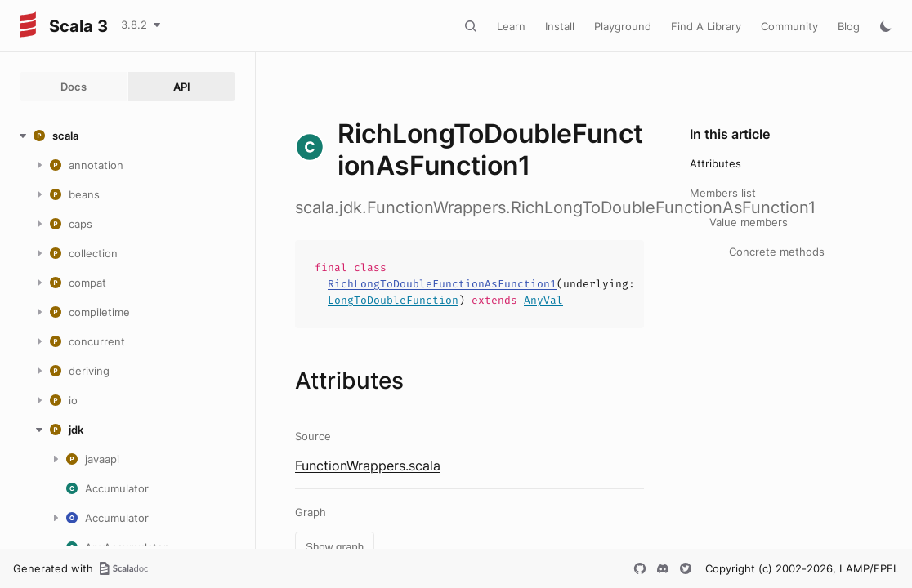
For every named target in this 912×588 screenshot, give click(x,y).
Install (560, 26)
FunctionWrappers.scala (368, 465)
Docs (74, 87)
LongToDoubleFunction (393, 300)
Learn (511, 26)
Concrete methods (777, 252)
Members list (723, 193)
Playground (623, 26)
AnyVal (543, 300)
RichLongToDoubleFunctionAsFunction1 (442, 284)
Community (789, 26)
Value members (749, 222)
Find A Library (706, 26)
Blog (849, 26)
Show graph (335, 547)
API (182, 87)
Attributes (715, 163)
